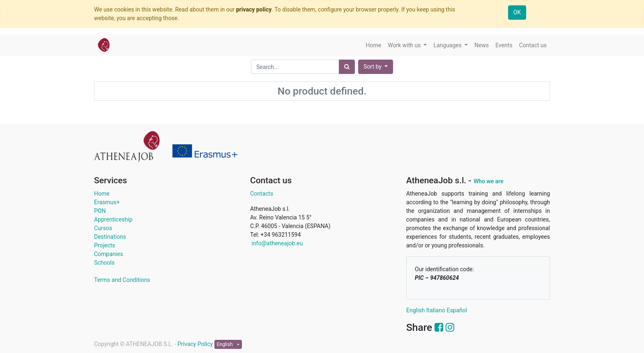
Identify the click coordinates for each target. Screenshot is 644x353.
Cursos (103, 228)
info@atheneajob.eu (276, 243)
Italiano (436, 310)
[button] (376, 67)
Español (457, 310)
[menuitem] (374, 45)
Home (102, 194)
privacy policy (254, 9)
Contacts (262, 194)
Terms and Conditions (122, 280)
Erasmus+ (107, 202)
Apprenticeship (113, 219)
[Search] (347, 67)
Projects (105, 245)
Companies (109, 254)
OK (517, 12)
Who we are (489, 181)
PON (100, 211)
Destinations (110, 237)
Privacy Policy (196, 344)
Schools (104, 263)
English (415, 310)
